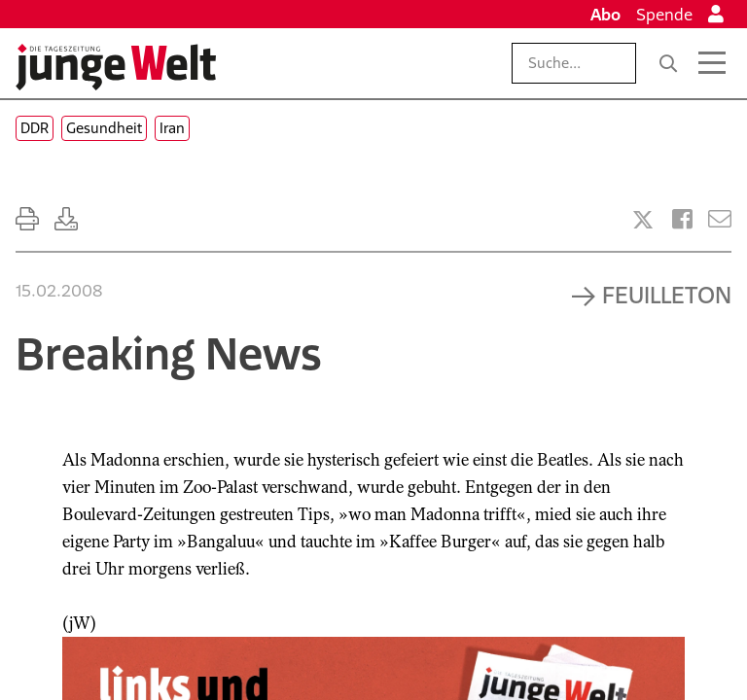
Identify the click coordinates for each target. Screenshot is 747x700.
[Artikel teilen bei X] (643, 220)
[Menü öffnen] (712, 63)
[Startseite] (116, 67)
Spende (664, 15)
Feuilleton (667, 295)
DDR (35, 128)
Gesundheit (104, 128)
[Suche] (668, 63)
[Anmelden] (716, 15)
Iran (172, 128)
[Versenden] (720, 219)
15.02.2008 (59, 291)
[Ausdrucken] (27, 219)
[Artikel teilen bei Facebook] (682, 219)
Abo (605, 15)
